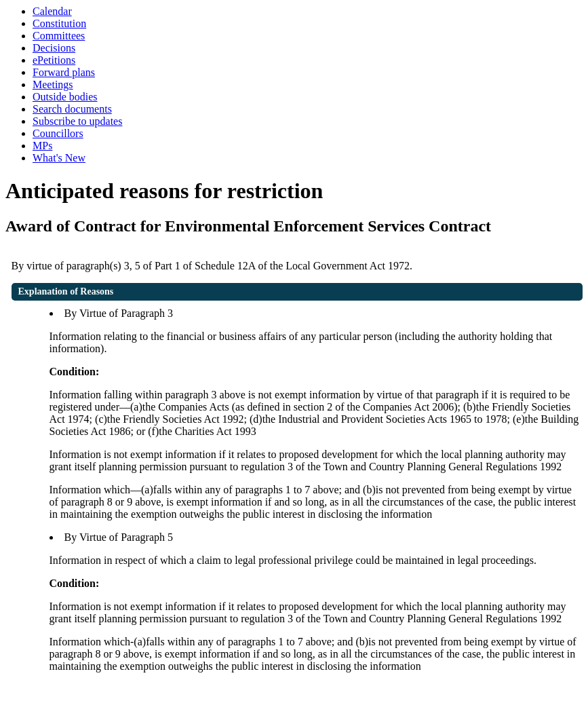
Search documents (72, 109)
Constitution (59, 23)
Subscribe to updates (77, 121)
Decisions (54, 48)
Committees (59, 36)
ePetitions (54, 60)
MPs (42, 146)
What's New (59, 158)
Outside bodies (65, 97)
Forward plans (64, 72)
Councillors (58, 133)
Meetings (53, 84)
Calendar (52, 11)
